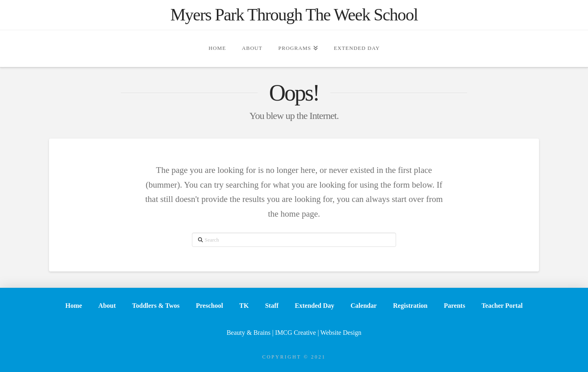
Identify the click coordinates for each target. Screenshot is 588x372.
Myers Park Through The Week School (294, 15)
